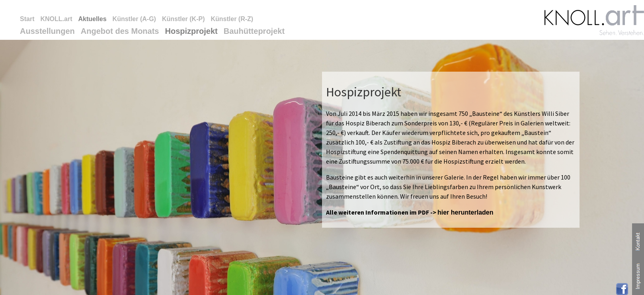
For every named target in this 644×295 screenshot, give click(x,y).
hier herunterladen (465, 212)
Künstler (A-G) (134, 19)
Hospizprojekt (191, 31)
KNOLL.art (56, 19)
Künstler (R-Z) (232, 19)
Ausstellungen (47, 31)
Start (27, 19)
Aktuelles (92, 19)
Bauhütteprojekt (254, 31)
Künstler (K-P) (183, 19)
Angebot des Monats (120, 31)
